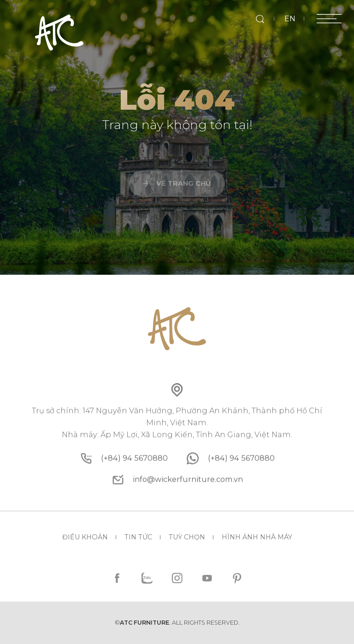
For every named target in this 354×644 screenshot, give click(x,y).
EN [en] (290, 18)
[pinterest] (237, 578)
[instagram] (177, 578)
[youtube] (207, 578)
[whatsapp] (241, 490)
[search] (260, 19)
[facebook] (117, 578)
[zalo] (147, 578)
